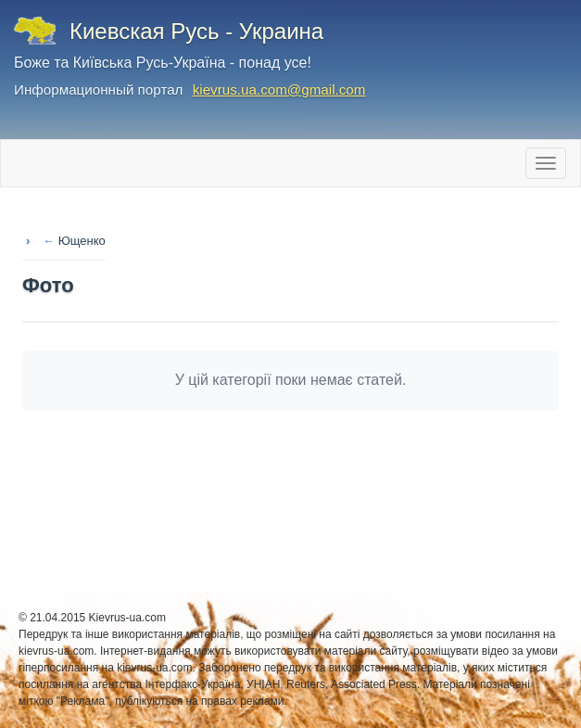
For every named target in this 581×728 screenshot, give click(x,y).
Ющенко (82, 241)
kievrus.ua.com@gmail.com (279, 89)
